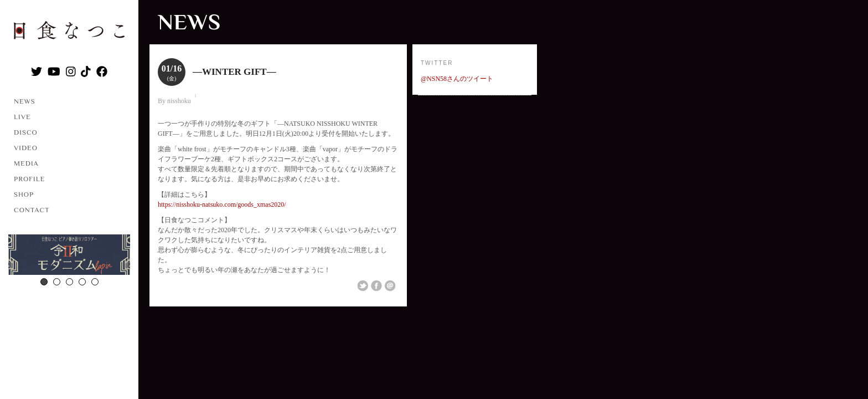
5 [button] (95, 282)
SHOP (24, 194)
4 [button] (82, 282)
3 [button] (69, 282)
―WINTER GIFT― (234, 72)
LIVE (22, 117)
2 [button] (57, 282)
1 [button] (44, 282)
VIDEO (26, 148)
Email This (390, 286)
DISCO (26, 132)
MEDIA (26, 163)
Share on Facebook (376, 286)
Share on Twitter (363, 286)
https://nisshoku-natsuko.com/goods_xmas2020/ (222, 204)
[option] (69, 256)
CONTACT (32, 210)
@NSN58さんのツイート (457, 79)
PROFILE (29, 179)
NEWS (25, 101)
